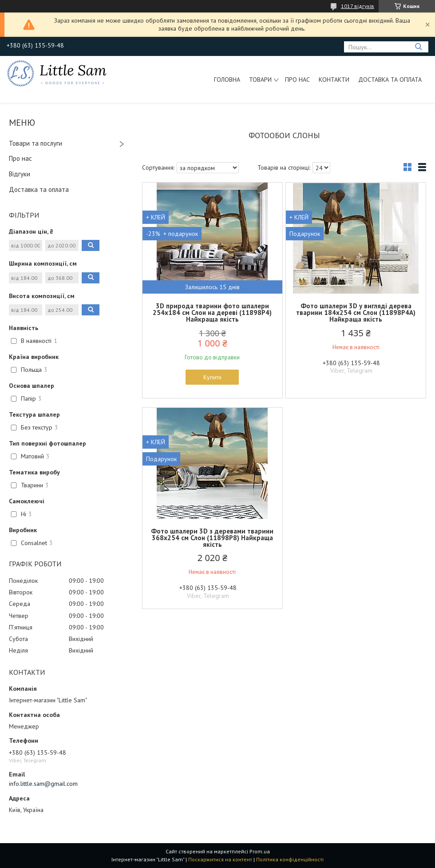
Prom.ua (260, 851)
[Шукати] (418, 47)
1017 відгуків (358, 6)
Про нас (297, 80)
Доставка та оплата (390, 80)
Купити (212, 377)
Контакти (334, 80)
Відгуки (20, 174)
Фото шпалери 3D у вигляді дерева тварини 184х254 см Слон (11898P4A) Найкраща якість (356, 313)
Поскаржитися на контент (220, 859)
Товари (260, 80)
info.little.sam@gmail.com (43, 784)
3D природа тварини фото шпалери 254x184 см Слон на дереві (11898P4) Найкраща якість (212, 313)
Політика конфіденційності (290, 859)
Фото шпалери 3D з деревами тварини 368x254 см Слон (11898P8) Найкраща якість (212, 538)
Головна (227, 80)
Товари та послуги (36, 143)
